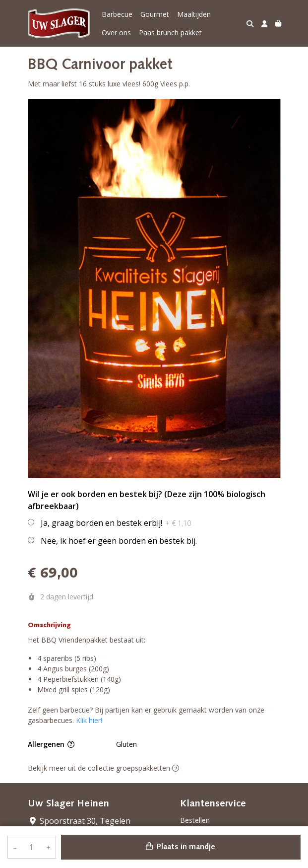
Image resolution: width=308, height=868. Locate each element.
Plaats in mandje (181, 847)
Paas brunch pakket (170, 33)
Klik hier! (89, 720)
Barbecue (117, 14)
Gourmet (155, 14)
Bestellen (195, 820)
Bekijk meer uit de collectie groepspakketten (103, 768)
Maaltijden (194, 14)
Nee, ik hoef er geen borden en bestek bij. (119, 541)
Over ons (116, 33)
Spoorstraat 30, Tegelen (79, 821)
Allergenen (51, 744)
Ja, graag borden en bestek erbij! (116, 523)
